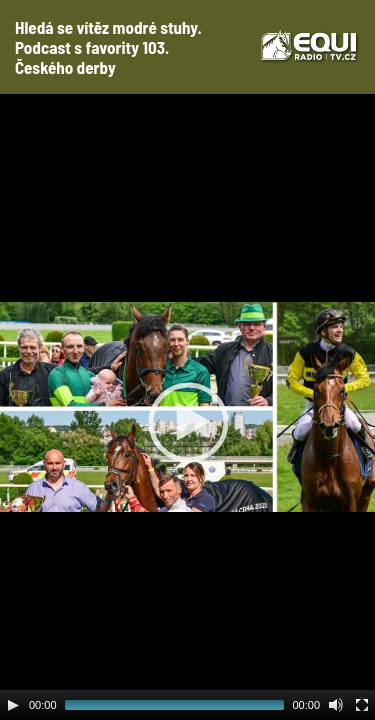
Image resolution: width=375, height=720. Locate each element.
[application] (187, 407)
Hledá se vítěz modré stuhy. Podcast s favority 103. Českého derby (108, 47)
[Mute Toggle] (336, 705)
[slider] (175, 705)
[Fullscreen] (362, 705)
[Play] (13, 705)
